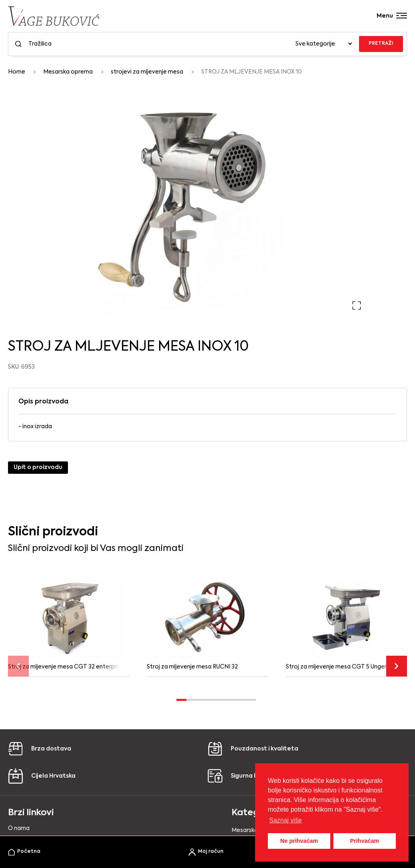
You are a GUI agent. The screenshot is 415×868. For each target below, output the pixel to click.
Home (17, 72)
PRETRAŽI (381, 44)
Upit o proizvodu (38, 467)
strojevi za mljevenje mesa (147, 72)
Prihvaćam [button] (364, 841)
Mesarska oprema (68, 72)
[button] (357, 305)
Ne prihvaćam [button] (299, 841)
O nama (19, 828)
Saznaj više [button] (285, 820)
